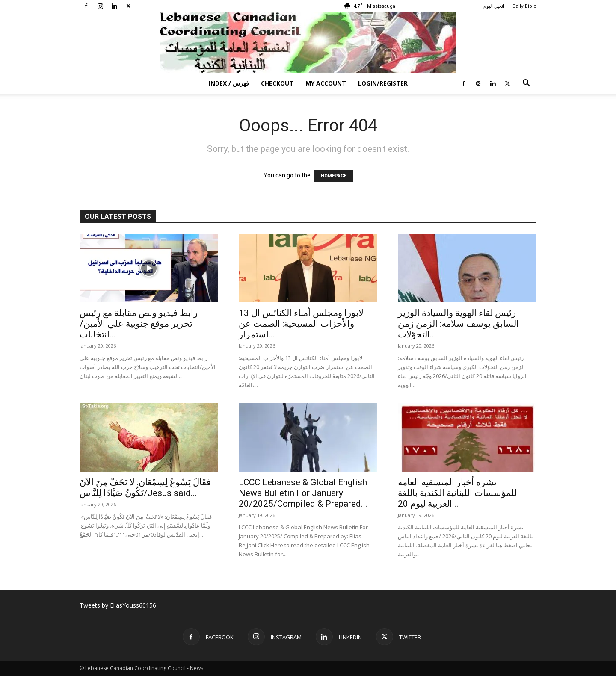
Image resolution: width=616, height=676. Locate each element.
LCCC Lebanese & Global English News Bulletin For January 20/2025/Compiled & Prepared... (303, 493)
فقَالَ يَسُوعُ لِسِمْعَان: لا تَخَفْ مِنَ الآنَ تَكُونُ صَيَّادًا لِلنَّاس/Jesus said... (145, 488)
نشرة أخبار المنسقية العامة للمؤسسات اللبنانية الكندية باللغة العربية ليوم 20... (457, 493)
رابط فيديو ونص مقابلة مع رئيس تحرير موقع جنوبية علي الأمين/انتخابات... (139, 324)
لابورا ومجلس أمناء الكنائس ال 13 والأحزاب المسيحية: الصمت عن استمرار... (301, 324)
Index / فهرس (229, 83)
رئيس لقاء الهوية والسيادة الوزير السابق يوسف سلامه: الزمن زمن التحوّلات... (458, 324)
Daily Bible (524, 6)
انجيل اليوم (494, 6)
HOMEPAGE (334, 176)
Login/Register (383, 83)
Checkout (277, 83)
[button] (526, 84)
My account (326, 83)
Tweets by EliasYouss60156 (118, 605)
